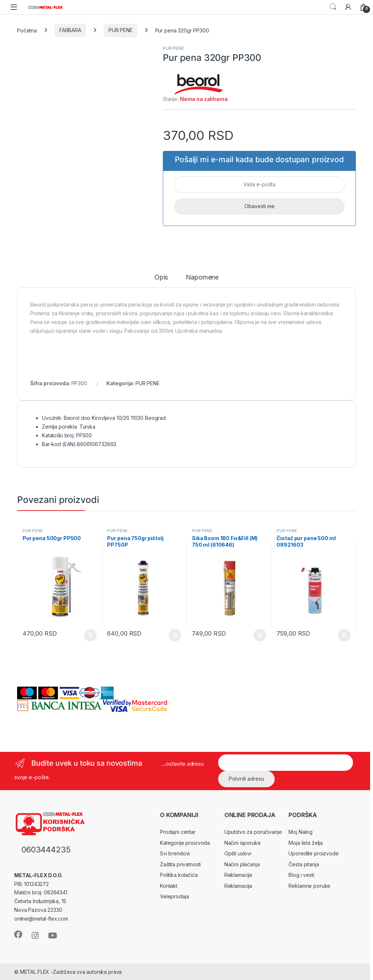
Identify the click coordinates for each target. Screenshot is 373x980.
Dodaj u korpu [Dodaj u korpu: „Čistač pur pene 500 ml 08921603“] (344, 635)
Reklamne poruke (309, 886)
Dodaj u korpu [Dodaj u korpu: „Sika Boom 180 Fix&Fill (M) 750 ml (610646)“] (260, 635)
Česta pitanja (304, 864)
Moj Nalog (301, 832)
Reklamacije (238, 875)
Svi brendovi (175, 853)
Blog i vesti (301, 875)
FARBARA (70, 30)
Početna (27, 30)
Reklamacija (238, 886)
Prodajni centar (178, 832)
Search (333, 7)
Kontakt (169, 886)
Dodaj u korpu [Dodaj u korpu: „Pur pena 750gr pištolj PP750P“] (175, 635)
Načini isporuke (243, 843)
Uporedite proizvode (313, 853)
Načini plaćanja (242, 864)
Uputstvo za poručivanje (253, 832)
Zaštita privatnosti (180, 864)
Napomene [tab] (202, 278)
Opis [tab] (161, 278)
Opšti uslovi (238, 853)
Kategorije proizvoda (185, 843)
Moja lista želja (306, 843)
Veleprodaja (174, 896)
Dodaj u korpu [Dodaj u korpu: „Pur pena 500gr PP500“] (90, 635)
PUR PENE (121, 30)
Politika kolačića (179, 875)
